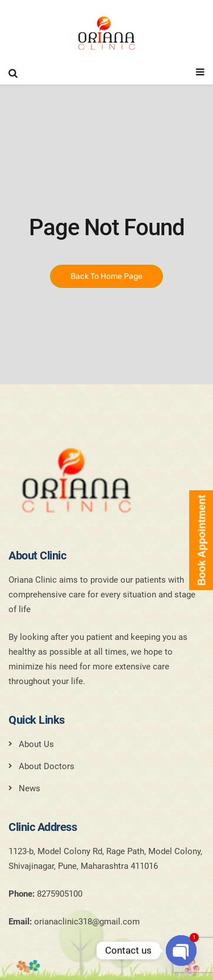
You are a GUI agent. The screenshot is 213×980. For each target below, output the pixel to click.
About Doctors (47, 766)
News (30, 788)
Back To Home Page (106, 276)
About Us (36, 744)
